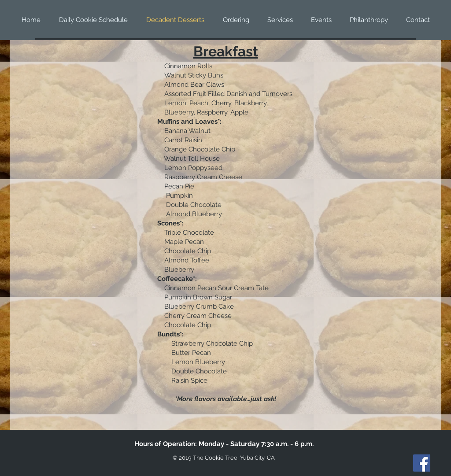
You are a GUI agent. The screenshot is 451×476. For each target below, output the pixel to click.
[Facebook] (422, 463)
